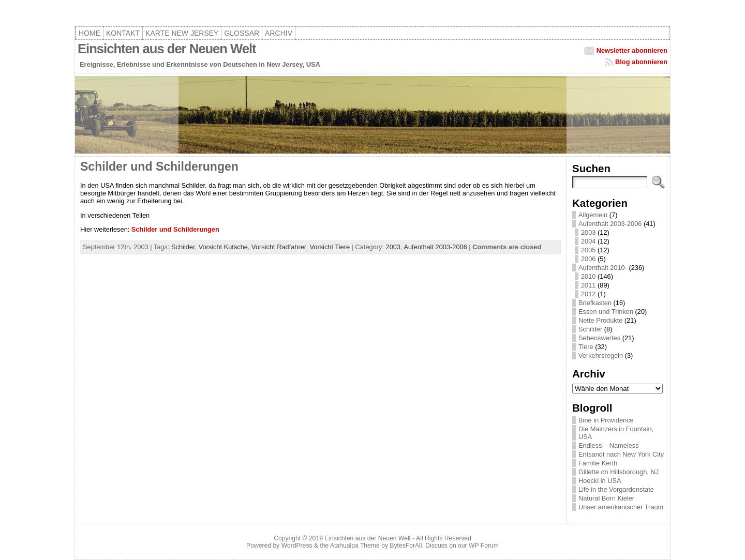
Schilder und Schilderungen (159, 167)
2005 (588, 250)
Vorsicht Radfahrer (279, 247)
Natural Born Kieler (606, 498)
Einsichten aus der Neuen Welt (167, 49)
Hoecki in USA (600, 481)
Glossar (242, 33)
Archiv (279, 33)
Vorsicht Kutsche (223, 247)
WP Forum (484, 546)
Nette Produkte (600, 320)
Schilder (183, 247)
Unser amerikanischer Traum (621, 507)
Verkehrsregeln (601, 355)
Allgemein (593, 215)
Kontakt (123, 33)
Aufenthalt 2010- (603, 268)
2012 (588, 294)
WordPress (297, 546)
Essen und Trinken (606, 312)
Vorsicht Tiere (330, 247)
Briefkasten (595, 303)
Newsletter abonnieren (632, 50)
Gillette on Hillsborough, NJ (619, 472)
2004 (588, 241)
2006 (588, 259)
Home (90, 33)
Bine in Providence (606, 420)
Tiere (586, 347)
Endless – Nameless (609, 445)
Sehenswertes (599, 338)
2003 (393, 247)
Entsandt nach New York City (621, 454)
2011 (588, 285)
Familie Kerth (598, 463)
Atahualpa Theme (355, 546)
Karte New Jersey (182, 33)
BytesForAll (406, 546)
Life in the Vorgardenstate (616, 489)
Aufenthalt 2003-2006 (435, 247)
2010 (588, 276)
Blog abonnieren (641, 62)
